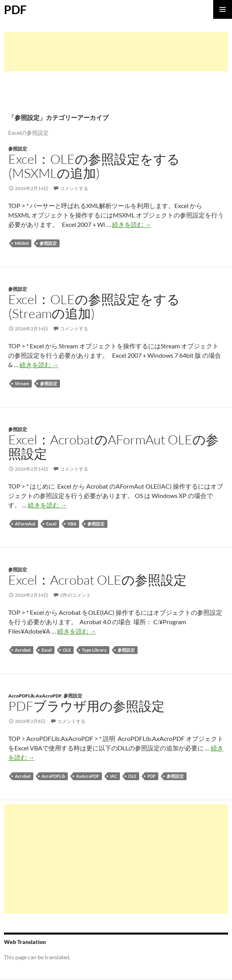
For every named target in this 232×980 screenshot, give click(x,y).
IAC (114, 776)
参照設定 (18, 149)
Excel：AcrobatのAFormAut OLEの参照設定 (113, 447)
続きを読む (131, 224)
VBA (72, 524)
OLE (67, 650)
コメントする (74, 188)
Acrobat (23, 650)
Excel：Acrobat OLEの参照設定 (97, 580)
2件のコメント (75, 595)
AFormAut (25, 524)
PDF (15, 9)
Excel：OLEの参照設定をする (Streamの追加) (94, 306)
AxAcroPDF (88, 776)
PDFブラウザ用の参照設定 (86, 706)
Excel (51, 524)
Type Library (94, 650)
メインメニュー (223, 9)
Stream (22, 383)
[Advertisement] (116, 52)
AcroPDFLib (53, 776)
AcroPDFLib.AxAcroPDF (35, 696)
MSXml (22, 243)
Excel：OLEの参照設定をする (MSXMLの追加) (94, 166)
